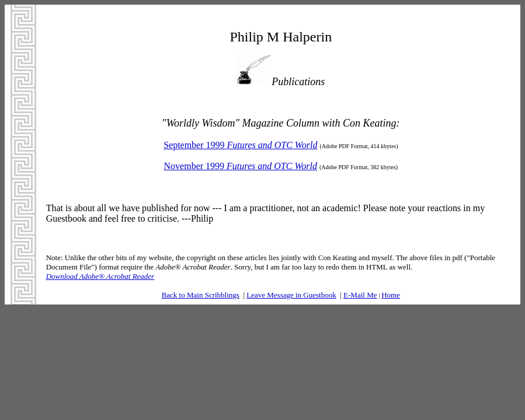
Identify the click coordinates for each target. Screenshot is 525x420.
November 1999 (241, 166)
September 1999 (240, 145)
